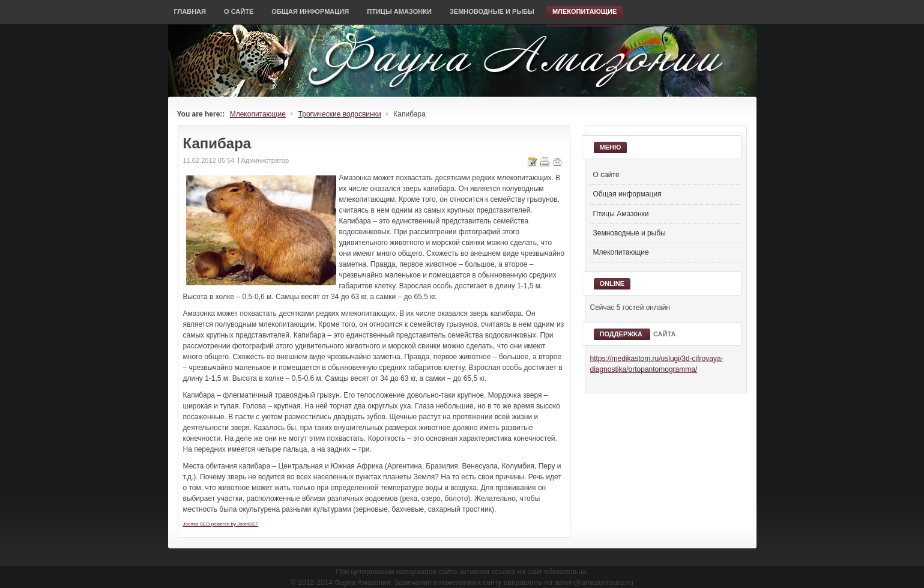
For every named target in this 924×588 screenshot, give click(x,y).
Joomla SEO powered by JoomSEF (221, 524)
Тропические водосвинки (340, 114)
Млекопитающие (258, 114)
